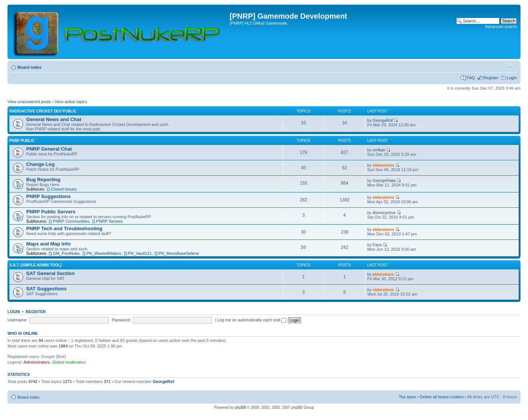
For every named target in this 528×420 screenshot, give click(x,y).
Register (491, 78)
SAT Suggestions (46, 289)
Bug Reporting (43, 180)
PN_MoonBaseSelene (179, 253)
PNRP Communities (71, 221)
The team (407, 397)
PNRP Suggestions (48, 196)
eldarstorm (383, 165)
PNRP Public (22, 141)
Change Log (40, 164)
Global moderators (69, 362)
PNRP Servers (109, 221)
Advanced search (501, 27)
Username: (18, 320)
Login (512, 78)
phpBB (240, 407)
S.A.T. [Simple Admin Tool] (35, 265)
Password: (121, 320)
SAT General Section (50, 273)
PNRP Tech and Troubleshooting (64, 228)
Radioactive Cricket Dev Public (43, 111)
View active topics (71, 102)
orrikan (379, 150)
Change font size (511, 66)
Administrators (37, 362)
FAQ (471, 78)
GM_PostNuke (66, 253)
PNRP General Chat (49, 149)
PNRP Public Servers (51, 212)
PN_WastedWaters (104, 253)
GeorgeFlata (384, 180)
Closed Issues (64, 189)
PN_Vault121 (140, 253)
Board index (30, 67)
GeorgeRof (383, 120)
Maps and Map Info (48, 244)
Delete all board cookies (442, 397)
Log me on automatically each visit (252, 320)
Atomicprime (384, 213)
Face (377, 245)
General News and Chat (54, 119)
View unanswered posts (29, 102)
